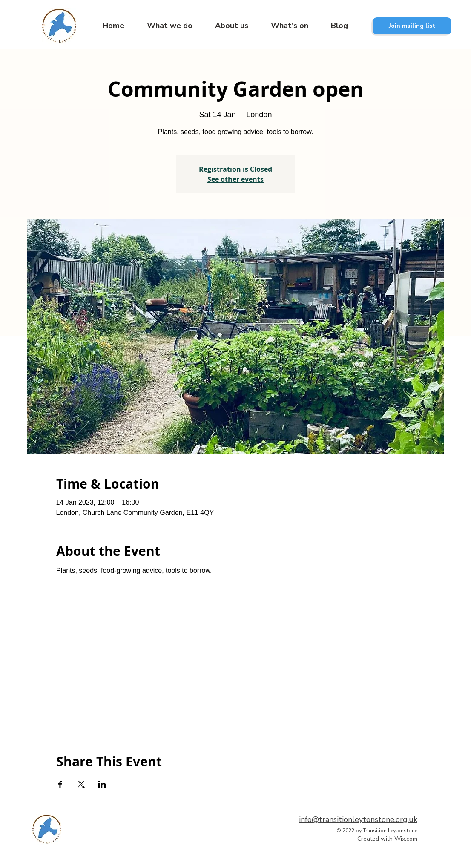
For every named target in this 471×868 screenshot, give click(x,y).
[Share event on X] (81, 784)
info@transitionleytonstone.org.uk (358, 819)
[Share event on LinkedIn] (102, 784)
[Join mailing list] (412, 26)
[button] (165, 26)
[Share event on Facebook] (60, 784)
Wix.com (406, 839)
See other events (235, 179)
